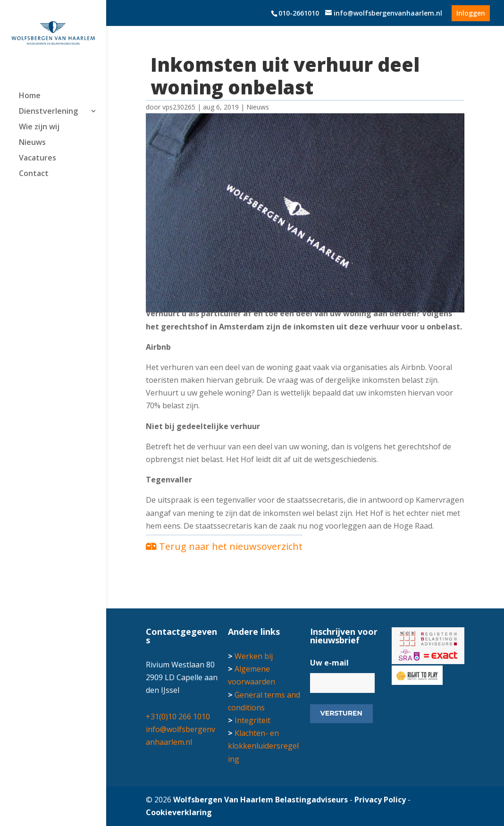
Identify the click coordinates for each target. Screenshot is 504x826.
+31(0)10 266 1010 (178, 716)
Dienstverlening (48, 112)
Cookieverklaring (179, 812)
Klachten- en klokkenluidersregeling (263, 746)
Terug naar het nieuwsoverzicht (224, 546)
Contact (34, 174)
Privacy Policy (380, 800)
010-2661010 (299, 13)
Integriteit (252, 720)
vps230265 (179, 107)
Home (30, 96)
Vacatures (38, 159)
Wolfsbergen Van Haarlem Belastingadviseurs (260, 800)
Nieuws (32, 143)
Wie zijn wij (39, 127)
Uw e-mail (329, 663)
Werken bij (254, 656)
